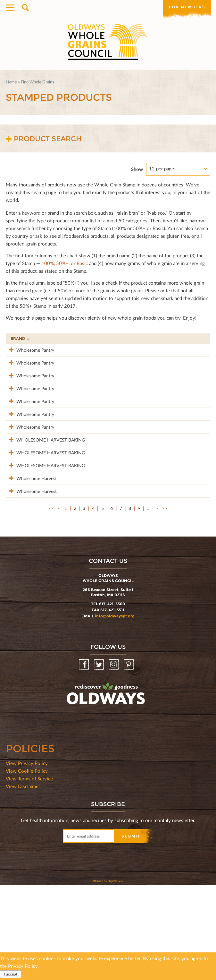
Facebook (84, 760)
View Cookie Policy (27, 866)
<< (52, 603)
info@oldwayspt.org (115, 711)
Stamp (145, 338)
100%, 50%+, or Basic (65, 263)
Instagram (114, 760)
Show (137, 169)
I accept (11, 974)
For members (187, 7)
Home (11, 82)
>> (164, 603)
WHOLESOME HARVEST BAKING (29, 490)
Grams (172, 338)
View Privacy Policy (27, 858)
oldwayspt (78, 805)
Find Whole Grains (37, 82)
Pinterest (129, 760)
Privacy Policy (23, 966)
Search (25, 8)
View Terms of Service (29, 873)
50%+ (198, 338)
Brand (21, 338)
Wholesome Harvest (31, 559)
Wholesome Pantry (29, 350)
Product (71, 338)
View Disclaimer (23, 881)
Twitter (100, 760)
